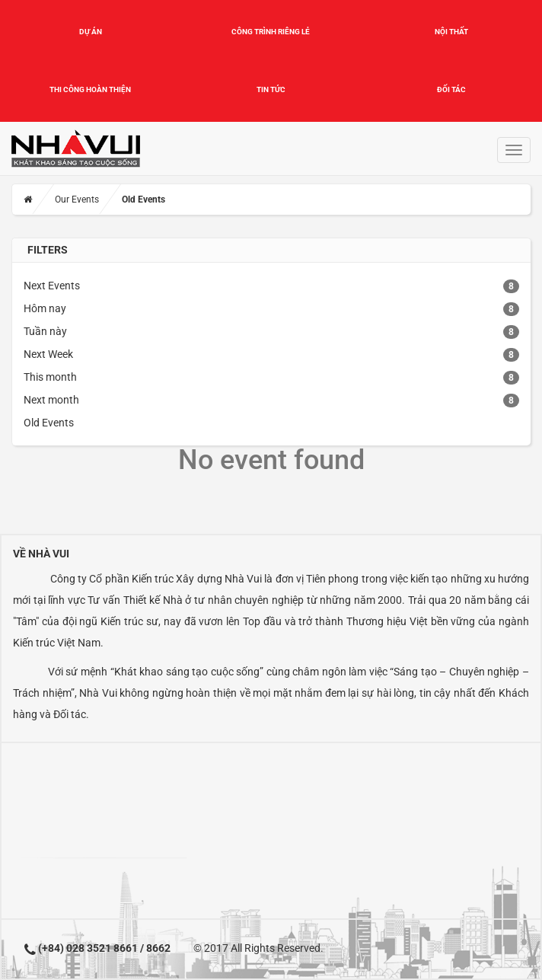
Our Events (77, 200)
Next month (51, 400)
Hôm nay (45, 308)
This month (50, 377)
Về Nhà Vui (41, 554)
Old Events (49, 423)
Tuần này (45, 331)
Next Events (52, 286)
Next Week (48, 354)
